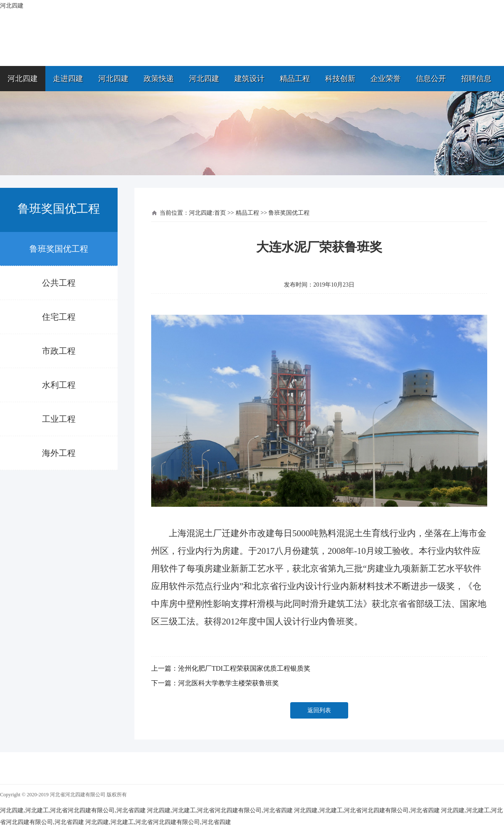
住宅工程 (59, 317)
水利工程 (59, 385)
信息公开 (431, 79)
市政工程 (59, 351)
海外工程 (59, 453)
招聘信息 (476, 79)
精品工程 (295, 79)
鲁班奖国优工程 (59, 249)
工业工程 (59, 419)
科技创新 (340, 79)
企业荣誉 (386, 79)
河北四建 (23, 79)
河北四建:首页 (207, 213)
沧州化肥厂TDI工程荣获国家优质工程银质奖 (244, 668)
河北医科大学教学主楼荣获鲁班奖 (228, 683)
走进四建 (68, 79)
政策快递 (159, 79)
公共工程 (59, 283)
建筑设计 (249, 79)
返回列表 (319, 710)
